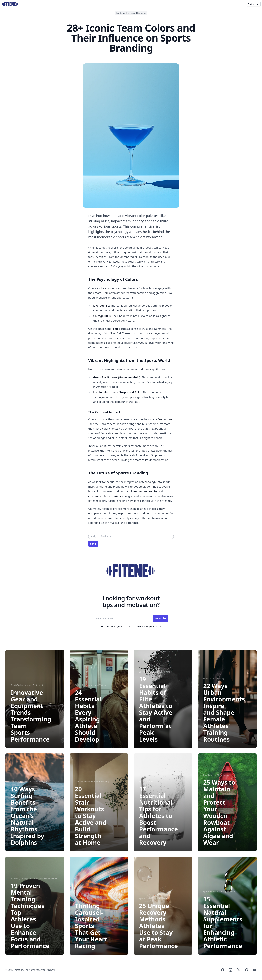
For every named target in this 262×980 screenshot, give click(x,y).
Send (93, 544)
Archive (51, 970)
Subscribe (254, 4)
